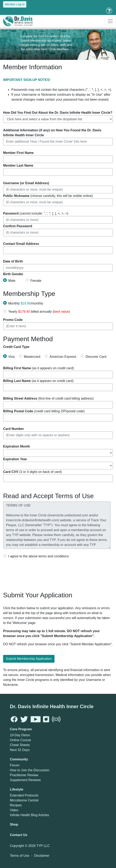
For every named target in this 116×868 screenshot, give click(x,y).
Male (9, 280)
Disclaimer (42, 856)
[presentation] (34, 573)
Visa (9, 356)
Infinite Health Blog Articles (29, 815)
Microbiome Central (24, 800)
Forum (15, 765)
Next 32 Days (20, 750)
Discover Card (93, 356)
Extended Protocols (24, 795)
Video (14, 810)
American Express (60, 356)
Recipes (16, 805)
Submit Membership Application (29, 659)
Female (33, 280)
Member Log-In (15, 4)
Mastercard (30, 356)
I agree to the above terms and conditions (36, 556)
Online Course (20, 740)
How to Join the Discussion (30, 770)
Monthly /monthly (26, 303)
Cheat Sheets (20, 745)
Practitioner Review (24, 775)
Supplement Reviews (25, 780)
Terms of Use (20, 856)
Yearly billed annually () (39, 312)
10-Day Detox (20, 735)
